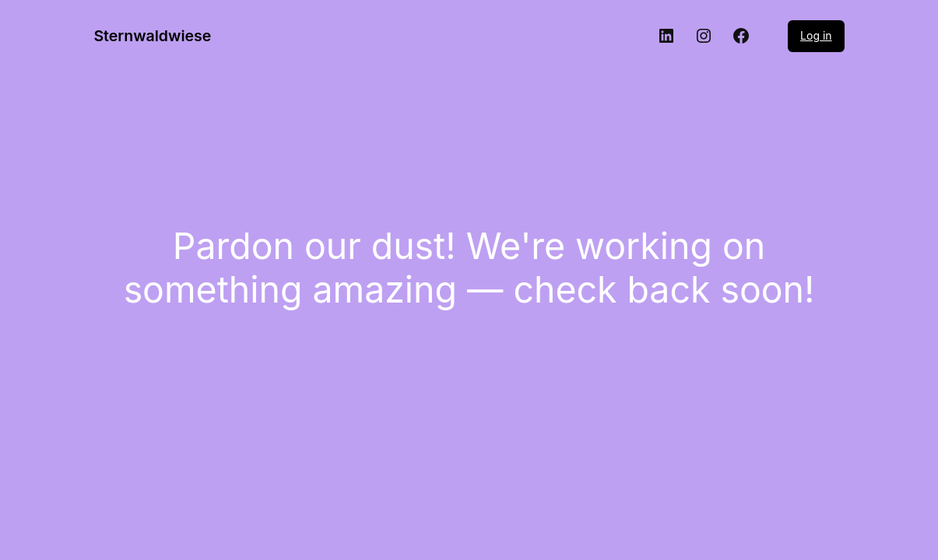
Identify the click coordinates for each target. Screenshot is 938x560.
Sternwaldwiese (152, 36)
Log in (816, 35)
